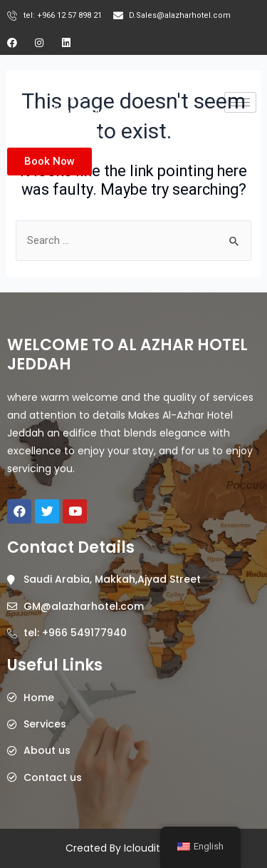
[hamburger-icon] (240, 102)
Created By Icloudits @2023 (133, 848)
